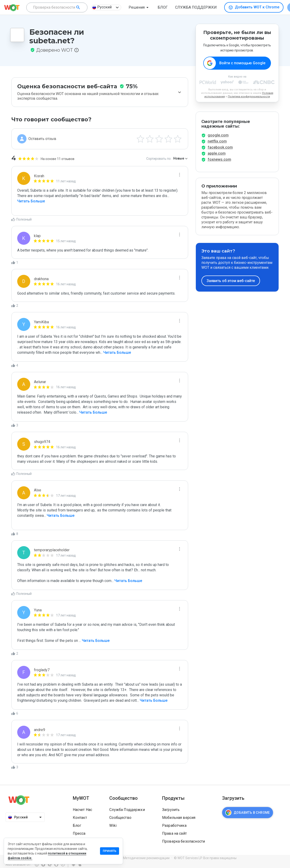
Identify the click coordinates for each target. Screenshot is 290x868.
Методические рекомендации (146, 858)
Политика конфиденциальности (249, 97)
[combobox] (57, 7)
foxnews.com (219, 159)
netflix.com (217, 141)
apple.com (217, 153)
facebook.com (220, 147)
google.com (218, 135)
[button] (139, 7)
